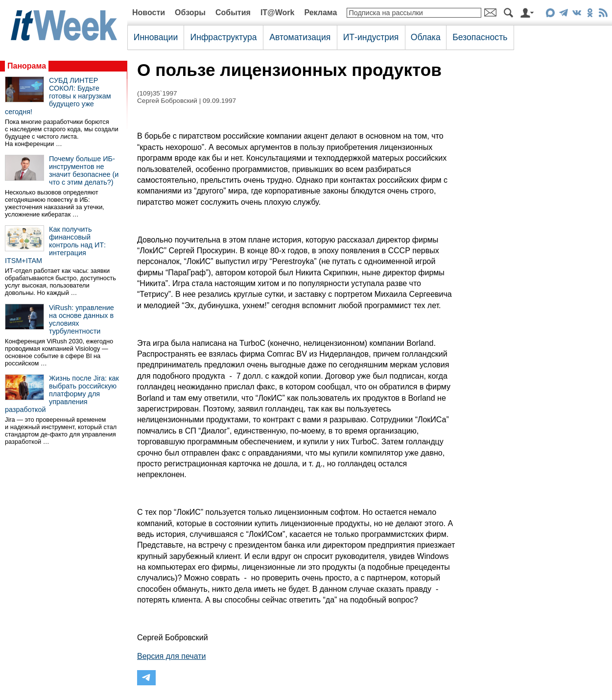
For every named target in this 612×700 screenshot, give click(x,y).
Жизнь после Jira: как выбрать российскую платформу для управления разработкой (62, 394)
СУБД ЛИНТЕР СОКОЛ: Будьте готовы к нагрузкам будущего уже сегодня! (58, 96)
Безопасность (480, 37)
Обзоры (190, 12)
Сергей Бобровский (167, 101)
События (233, 12)
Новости (149, 12)
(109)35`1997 (157, 93)
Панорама (27, 66)
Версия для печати (171, 656)
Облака (426, 37)
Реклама (320, 12)
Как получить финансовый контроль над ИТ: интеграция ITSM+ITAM (55, 245)
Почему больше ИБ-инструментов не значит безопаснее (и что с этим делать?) (84, 170)
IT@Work (278, 12)
